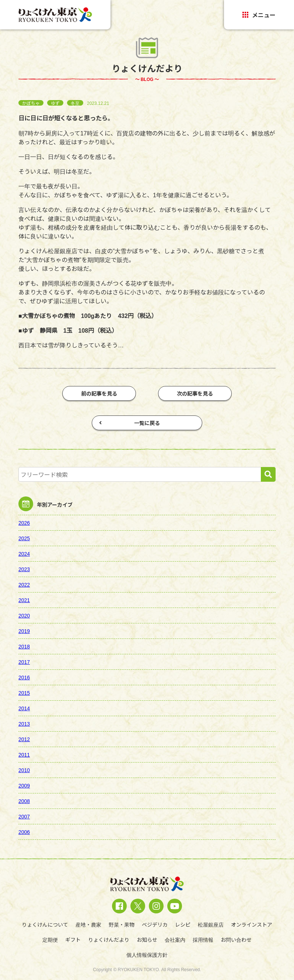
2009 (24, 785)
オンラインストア (252, 924)
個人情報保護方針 (147, 955)
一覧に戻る (129, 423)
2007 (24, 816)
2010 (24, 770)
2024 (24, 553)
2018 (24, 646)
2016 (24, 677)
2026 (24, 523)
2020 (24, 615)
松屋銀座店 (211, 924)
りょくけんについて (45, 924)
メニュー (259, 15)
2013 (24, 723)
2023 (24, 569)
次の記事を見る (195, 393)
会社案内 (175, 940)
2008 (24, 801)
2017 (24, 662)
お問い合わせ (236, 940)
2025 (24, 538)
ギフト (73, 940)
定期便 (50, 940)
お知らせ (147, 940)
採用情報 (203, 940)
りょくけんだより (109, 940)
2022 (24, 584)
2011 (24, 754)
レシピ (183, 924)
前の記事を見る (99, 393)
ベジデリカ (155, 924)
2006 (24, 832)
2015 (24, 693)
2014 (24, 708)
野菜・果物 (122, 924)
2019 (24, 631)
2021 (24, 600)
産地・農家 (88, 924)
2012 (24, 739)
